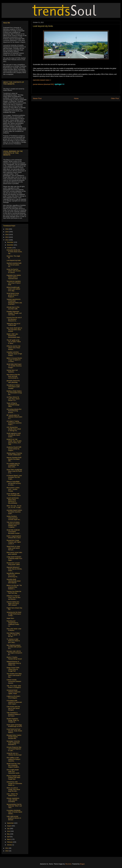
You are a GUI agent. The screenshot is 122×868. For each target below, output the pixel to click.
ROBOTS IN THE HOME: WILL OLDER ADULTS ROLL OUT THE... (14, 442)
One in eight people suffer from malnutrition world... (13, 771)
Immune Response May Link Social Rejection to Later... (14, 749)
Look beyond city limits (14, 260)
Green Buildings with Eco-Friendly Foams (14, 495)
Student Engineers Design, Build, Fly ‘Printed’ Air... (13, 720)
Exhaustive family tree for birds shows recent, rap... (14, 252)
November (10, 245)
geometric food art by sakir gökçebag (13, 381)
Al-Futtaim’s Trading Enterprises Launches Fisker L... (14, 423)
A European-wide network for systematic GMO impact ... (14, 702)
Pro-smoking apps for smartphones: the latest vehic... (13, 465)
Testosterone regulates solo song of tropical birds (14, 283)
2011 (7, 848)
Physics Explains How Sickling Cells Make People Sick (13, 777)
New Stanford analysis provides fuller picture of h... (14, 647)
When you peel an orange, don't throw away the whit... (13, 790)
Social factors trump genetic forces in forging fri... (13, 295)
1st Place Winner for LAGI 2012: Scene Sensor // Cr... (13, 399)
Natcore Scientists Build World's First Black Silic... (14, 459)
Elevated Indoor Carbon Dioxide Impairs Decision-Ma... (14, 737)
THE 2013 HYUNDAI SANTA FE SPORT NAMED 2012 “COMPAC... (13, 525)
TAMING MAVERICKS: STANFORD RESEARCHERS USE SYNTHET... (14, 302)
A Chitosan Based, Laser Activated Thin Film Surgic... (14, 477)
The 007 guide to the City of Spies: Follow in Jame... (14, 342)
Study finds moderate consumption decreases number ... (14, 532)
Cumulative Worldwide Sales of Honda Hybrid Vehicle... (14, 812)
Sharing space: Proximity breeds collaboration (14, 454)
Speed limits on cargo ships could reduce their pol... (13, 548)
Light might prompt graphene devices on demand (14, 818)
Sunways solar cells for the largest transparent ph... (14, 653)
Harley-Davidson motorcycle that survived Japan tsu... (14, 518)
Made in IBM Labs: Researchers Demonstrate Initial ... (14, 336)
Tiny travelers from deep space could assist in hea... (14, 675)
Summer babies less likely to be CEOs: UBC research (13, 604)
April (9, 837)
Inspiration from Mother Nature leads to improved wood (14, 277)
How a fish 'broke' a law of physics (14, 630)
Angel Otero (10, 618)
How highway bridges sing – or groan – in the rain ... (13, 635)
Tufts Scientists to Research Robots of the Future (14, 714)
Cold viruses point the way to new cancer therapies (13, 708)
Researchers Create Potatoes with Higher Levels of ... (14, 542)
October (10, 248)
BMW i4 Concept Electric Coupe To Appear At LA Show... (14, 360)
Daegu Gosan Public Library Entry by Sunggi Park (13, 669)
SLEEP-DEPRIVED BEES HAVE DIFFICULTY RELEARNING (13, 501)
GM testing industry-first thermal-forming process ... (14, 411)
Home (76, 98)
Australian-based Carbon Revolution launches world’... (14, 512)
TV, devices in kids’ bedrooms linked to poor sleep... (13, 641)
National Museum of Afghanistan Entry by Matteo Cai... (14, 663)
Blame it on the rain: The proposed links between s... (14, 587)
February (10, 842)
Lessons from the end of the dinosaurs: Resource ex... (14, 319)
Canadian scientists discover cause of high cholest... (14, 354)
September (11, 823)
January (10, 845)
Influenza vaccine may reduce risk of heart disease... (14, 348)
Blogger (82, 864)
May (8, 834)
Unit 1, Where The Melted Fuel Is (12, 795)
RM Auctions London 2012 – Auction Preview (13, 489)
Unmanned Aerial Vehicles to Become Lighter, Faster (13, 692)
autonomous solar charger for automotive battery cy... (14, 783)
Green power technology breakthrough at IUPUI (14, 726)
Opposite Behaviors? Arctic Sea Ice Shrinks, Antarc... (14, 569)
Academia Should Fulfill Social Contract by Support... (14, 449)
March (9, 839)
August (9, 826)
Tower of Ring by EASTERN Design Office (13, 405)
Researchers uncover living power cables (13, 564)
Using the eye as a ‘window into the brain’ (14, 754)
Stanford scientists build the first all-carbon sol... (14, 265)
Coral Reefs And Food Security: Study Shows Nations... (14, 731)
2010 (7, 851)
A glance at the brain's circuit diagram (13, 697)
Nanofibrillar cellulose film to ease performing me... (13, 575)
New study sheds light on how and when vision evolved (14, 330)
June (9, 831)
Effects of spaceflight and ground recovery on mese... (14, 483)
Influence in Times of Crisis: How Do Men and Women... (14, 597)
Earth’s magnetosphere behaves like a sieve (14, 537)
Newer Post (37, 98)
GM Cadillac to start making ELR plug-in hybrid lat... (13, 759)
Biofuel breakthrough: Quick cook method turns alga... (13, 289)
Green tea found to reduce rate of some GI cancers (14, 271)
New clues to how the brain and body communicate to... (13, 376)
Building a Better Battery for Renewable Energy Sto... (14, 393)
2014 (7, 235)
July (8, 829)
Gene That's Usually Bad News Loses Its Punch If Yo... (14, 471)
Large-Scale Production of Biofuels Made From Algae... (14, 558)
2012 (7, 240)
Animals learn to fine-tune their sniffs (13, 308)
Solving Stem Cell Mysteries (12, 371)
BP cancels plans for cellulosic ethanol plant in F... (14, 417)
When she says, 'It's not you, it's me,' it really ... (14, 507)
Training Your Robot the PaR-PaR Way (14, 592)
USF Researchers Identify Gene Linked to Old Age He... (14, 429)
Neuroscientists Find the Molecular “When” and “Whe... (14, 806)
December (10, 242)
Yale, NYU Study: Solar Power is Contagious (14, 687)
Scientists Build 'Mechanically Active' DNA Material (14, 581)
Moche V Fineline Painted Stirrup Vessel (14, 658)
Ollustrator (68, 864)
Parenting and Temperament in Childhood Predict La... (13, 623)
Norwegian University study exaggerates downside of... (13, 743)
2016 (7, 229)
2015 (7, 232)
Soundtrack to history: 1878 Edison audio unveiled (13, 387)
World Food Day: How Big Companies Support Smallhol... (13, 765)
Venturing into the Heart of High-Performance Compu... (14, 614)
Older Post (115, 98)
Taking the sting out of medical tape (13, 324)
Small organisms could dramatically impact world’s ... (14, 435)
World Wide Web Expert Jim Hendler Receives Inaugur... (14, 366)
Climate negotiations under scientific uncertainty (13, 800)
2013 (7, 237)
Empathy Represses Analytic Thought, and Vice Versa (14, 313)
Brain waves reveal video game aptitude (14, 553)
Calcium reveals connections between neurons (14, 681)
